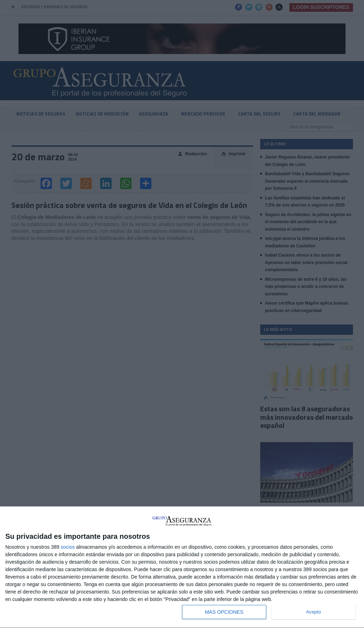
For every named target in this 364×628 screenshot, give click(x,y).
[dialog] (182, 567)
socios (68, 547)
